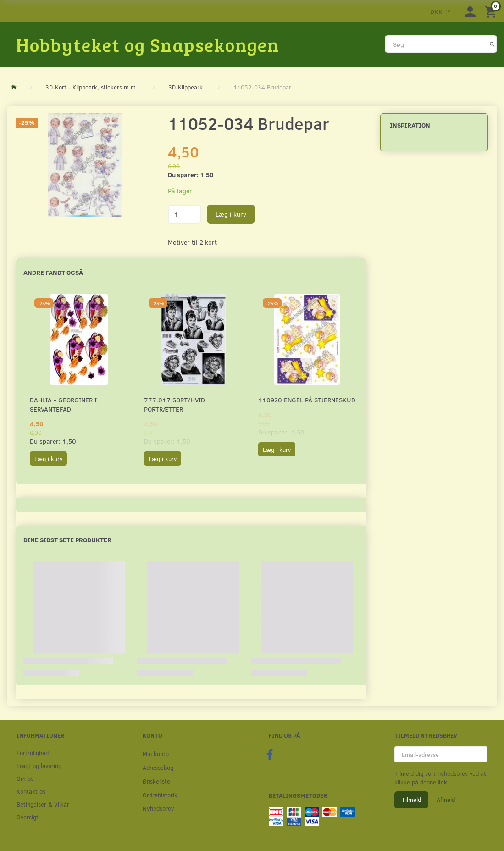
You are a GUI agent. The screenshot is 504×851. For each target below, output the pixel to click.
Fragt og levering (39, 765)
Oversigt (28, 817)
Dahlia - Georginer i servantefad (63, 404)
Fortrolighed (33, 753)
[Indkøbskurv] (492, 11)
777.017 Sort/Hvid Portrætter (174, 404)
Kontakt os (31, 791)
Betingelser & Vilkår (43, 804)
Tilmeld (411, 800)
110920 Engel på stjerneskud (307, 400)
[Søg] (492, 44)
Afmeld (446, 800)
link (442, 782)
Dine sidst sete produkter (67, 540)
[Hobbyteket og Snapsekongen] (148, 44)
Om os (25, 778)
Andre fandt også (53, 272)
